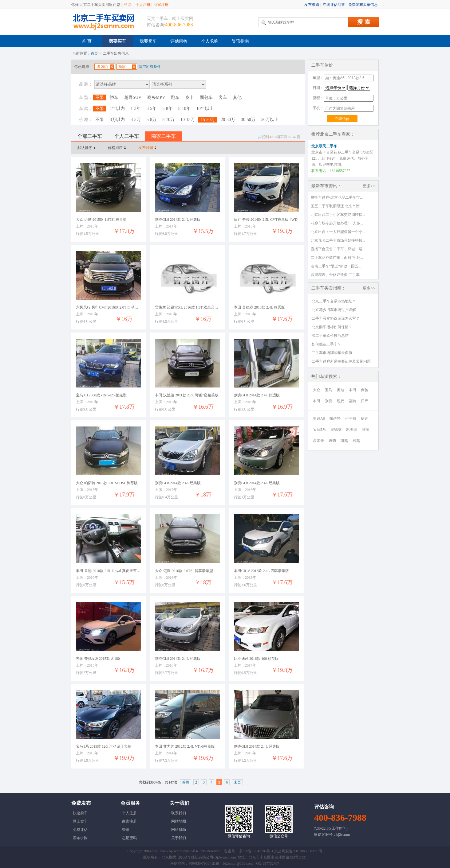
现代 (341, 401)
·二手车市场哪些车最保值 (332, 353)
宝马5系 (319, 430)
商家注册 (161, 5)
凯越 (344, 441)
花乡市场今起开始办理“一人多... (337, 223)
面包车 (206, 97)
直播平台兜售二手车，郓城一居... (338, 249)
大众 (317, 390)
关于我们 (179, 838)
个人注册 (143, 5)
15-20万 (208, 120)
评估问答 (179, 41)
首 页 (87, 41)
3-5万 (136, 120)
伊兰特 (351, 418)
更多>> (369, 186)
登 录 (128, 5)
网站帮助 (179, 830)
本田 (317, 401)
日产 (365, 401)
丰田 (353, 390)
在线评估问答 (334, 5)
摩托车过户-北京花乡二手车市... (337, 197)
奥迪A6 (319, 418)
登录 (126, 830)
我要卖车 (148, 41)
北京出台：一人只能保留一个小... (338, 232)
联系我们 (179, 813)
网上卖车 (80, 821)
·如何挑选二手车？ (326, 344)
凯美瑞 (352, 430)
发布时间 (146, 148)
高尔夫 (318, 441)
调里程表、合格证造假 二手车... (337, 275)
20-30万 (228, 120)
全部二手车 (90, 136)
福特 (353, 401)
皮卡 (190, 97)
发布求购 (312, 5)
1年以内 (117, 109)
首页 (94, 53)
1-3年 (136, 109)
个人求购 (210, 41)
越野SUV (133, 97)
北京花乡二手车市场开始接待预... (338, 240)
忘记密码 (129, 838)
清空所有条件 (150, 67)
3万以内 (117, 120)
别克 (329, 401)
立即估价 (342, 119)
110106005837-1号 (308, 851)
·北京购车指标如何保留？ (332, 327)
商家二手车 (164, 136)
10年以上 (205, 109)
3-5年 (152, 109)
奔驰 (365, 390)
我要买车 (117, 41)
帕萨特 (335, 418)
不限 (100, 97)
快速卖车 (80, 813)
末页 (237, 782)
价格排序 (115, 148)
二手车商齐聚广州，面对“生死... (337, 258)
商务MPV (156, 97)
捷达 (365, 418)
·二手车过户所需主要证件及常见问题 (341, 361)
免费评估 (80, 830)
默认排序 (85, 148)
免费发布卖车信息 (363, 5)
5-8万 (152, 120)
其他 (237, 97)
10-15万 (188, 120)
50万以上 (270, 120)
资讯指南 (240, 41)
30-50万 (248, 120)
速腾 (332, 441)
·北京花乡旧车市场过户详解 (333, 310)
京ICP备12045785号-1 (256, 851)
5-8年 (167, 109)
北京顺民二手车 (324, 146)
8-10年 (184, 109)
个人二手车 (127, 136)
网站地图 (179, 821)
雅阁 (365, 430)
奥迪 (341, 390)
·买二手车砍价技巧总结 (330, 336)
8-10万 (168, 120)
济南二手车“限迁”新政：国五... (336, 266)
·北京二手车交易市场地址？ (333, 301)
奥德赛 (336, 430)
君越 (356, 441)
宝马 (329, 390)
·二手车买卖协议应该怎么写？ (335, 318)
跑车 (175, 97)
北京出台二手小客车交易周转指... (338, 215)
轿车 (114, 97)
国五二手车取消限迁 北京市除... (337, 206)
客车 (223, 97)
